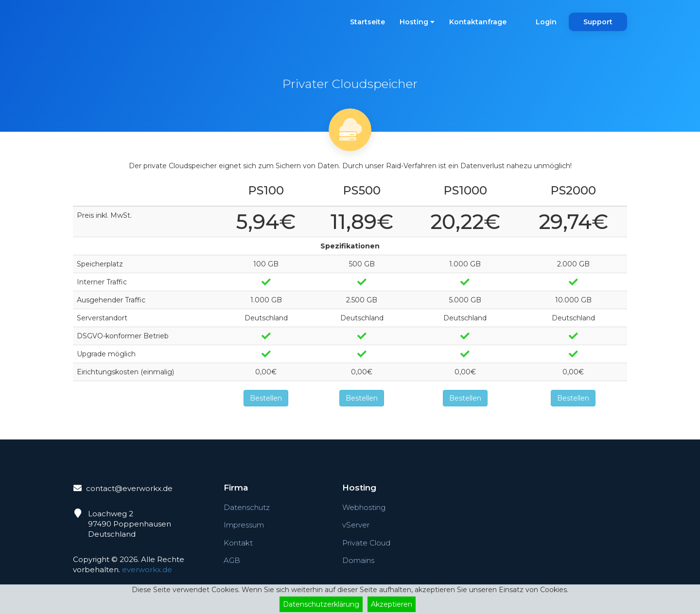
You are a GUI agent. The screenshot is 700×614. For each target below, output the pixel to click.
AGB (232, 560)
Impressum (244, 525)
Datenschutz (247, 507)
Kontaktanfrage (478, 22)
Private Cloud (366, 543)
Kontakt (238, 543)
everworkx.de (147, 570)
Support (598, 22)
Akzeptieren (392, 604)
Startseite (367, 22)
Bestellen (266, 398)
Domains (358, 560)
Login (546, 22)
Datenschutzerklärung (321, 604)
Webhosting (364, 507)
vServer (356, 525)
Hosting (417, 22)
